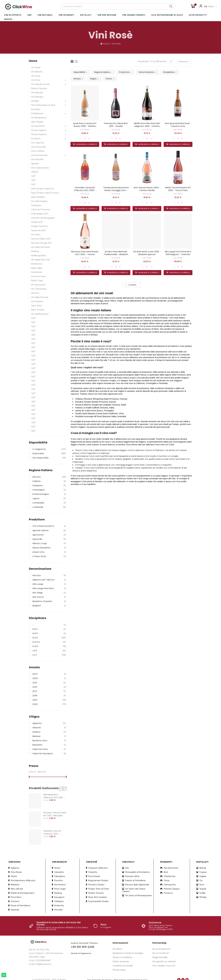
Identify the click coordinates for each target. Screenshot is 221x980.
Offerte (35, 172)
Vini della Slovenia (40, 297)
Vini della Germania (40, 247)
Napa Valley (37, 268)
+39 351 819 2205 (82, 944)
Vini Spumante (38, 285)
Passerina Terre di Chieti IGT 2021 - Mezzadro (52, 830)
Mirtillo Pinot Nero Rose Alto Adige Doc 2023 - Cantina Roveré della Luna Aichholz (147, 126)
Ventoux (35, 293)
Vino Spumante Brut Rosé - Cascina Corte (178, 125)
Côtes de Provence (41, 210)
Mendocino (37, 264)
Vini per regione (39, 130)
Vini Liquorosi (38, 143)
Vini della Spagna (39, 201)
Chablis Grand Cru (40, 226)
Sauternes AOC (39, 230)
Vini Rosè (85, 130)
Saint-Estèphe (38, 197)
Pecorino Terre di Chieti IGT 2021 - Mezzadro (55, 811)
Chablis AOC (37, 222)
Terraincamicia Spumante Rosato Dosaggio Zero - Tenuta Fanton (116, 190)
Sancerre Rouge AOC (42, 243)
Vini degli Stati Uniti (41, 260)
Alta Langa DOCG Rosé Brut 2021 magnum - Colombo (178, 253)
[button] (61, 786)
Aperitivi (35, 164)
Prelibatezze (37, 113)
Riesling (35, 251)
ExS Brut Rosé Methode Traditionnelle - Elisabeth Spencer (116, 254)
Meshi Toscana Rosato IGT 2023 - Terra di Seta (178, 189)
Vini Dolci (36, 80)
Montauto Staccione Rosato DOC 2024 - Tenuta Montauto (85, 254)
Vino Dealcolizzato (40, 168)
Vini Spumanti (38, 126)
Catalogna (36, 205)
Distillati (35, 101)
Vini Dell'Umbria (39, 289)
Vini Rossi (36, 68)
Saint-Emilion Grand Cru (43, 189)
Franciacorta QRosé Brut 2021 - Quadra (116, 125)
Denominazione (39, 134)
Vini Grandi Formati (40, 84)
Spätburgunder (39, 255)
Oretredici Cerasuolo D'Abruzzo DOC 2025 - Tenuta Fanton (85, 190)
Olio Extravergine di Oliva (43, 105)
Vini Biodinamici (39, 118)
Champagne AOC (40, 214)
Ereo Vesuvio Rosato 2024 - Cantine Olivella (147, 189)
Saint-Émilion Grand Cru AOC (45, 193)
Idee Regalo (37, 122)
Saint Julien (37, 306)
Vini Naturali (37, 93)
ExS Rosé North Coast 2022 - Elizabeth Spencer (147, 253)
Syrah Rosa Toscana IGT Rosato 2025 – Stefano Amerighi (85, 126)
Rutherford (36, 272)
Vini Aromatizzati (39, 155)
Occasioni (36, 139)
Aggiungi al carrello (86, 144)
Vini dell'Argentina (40, 314)
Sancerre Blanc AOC (41, 239)
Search (171, 6)
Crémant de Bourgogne (43, 218)
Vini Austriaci (37, 301)
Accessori (36, 109)
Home (33, 61)
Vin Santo (36, 235)
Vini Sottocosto (39, 147)
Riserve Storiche (39, 88)
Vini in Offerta (38, 151)
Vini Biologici (37, 97)
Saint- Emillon (38, 310)
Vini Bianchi (37, 72)
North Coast (37, 281)
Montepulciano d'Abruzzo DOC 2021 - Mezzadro (54, 793)
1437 (33, 176)
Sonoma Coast (38, 276)
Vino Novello (37, 159)
